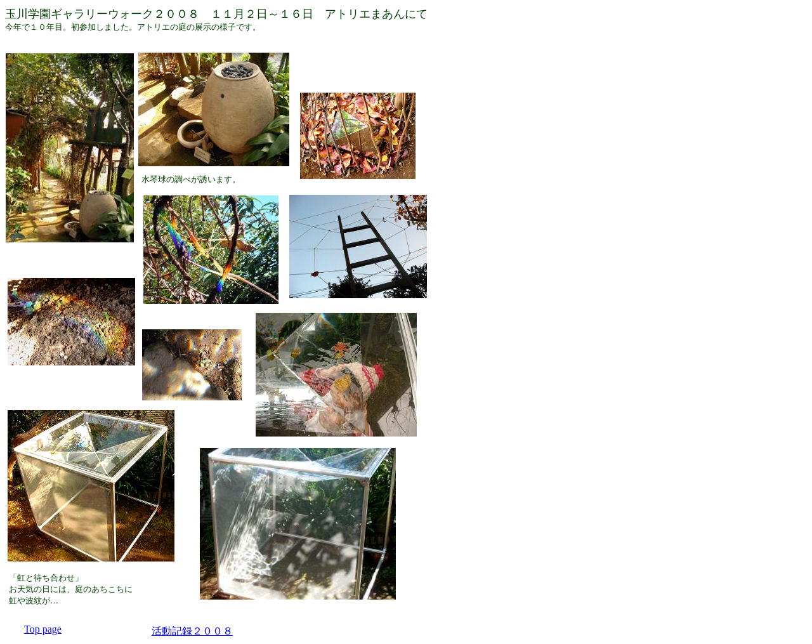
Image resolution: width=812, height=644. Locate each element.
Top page (43, 629)
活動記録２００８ (192, 631)
